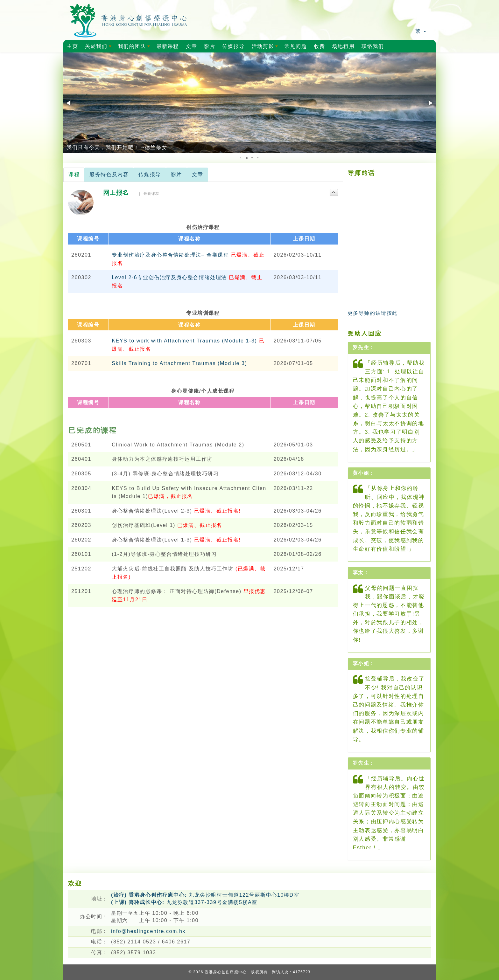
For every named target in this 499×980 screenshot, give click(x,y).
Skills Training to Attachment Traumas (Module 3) (179, 363)
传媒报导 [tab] (150, 174)
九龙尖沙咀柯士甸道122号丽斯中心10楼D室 (205, 895)
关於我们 (99, 48)
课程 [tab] (74, 174)
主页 (72, 46)
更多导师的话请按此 (373, 313)
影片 (210, 46)
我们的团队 (135, 48)
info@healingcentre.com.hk (148, 931)
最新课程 (168, 46)
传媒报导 (233, 46)
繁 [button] (421, 31)
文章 (191, 46)
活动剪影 (266, 48)
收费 (320, 46)
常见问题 (296, 46)
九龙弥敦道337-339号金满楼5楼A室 (184, 902)
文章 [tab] (197, 174)
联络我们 (373, 46)
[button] (69, 103)
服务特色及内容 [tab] (109, 174)
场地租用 (343, 46)
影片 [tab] (176, 174)
